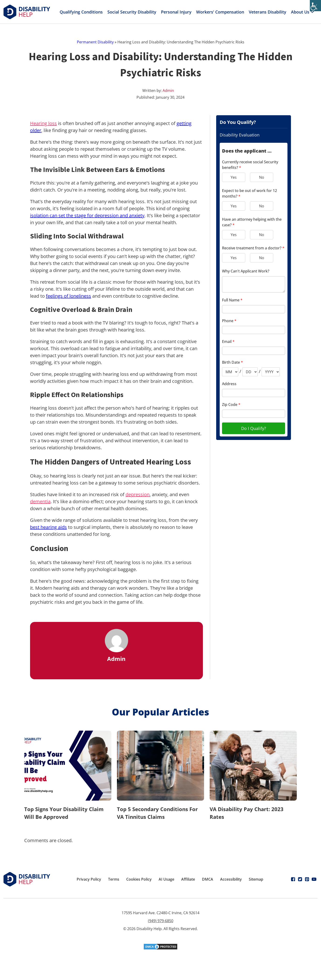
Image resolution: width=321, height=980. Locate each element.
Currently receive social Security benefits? (250, 165)
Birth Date (232, 362)
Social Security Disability (132, 12)
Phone (229, 321)
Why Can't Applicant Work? (246, 271)
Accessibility (231, 879)
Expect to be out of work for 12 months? (249, 193)
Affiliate (188, 879)
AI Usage (166, 879)
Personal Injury (176, 12)
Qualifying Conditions (81, 12)
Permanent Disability (95, 42)
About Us (303, 12)
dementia (40, 501)
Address (229, 384)
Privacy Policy (89, 879)
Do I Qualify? (254, 428)
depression (138, 494)
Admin (168, 91)
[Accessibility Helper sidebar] (315, 6)
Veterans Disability (268, 12)
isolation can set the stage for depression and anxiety (87, 215)
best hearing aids (48, 527)
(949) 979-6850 (161, 921)
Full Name (232, 300)
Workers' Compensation (220, 12)
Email (228, 342)
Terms (114, 879)
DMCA (208, 879)
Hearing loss (43, 123)
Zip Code (231, 405)
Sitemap (256, 879)
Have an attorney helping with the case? (252, 222)
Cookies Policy (139, 879)
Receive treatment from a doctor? (253, 248)
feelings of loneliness (68, 296)
